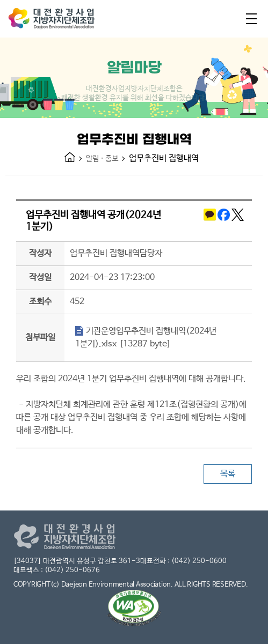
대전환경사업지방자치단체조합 (62, 21)
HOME (70, 157)
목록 (228, 474)
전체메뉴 (251, 19)
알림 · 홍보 (102, 159)
